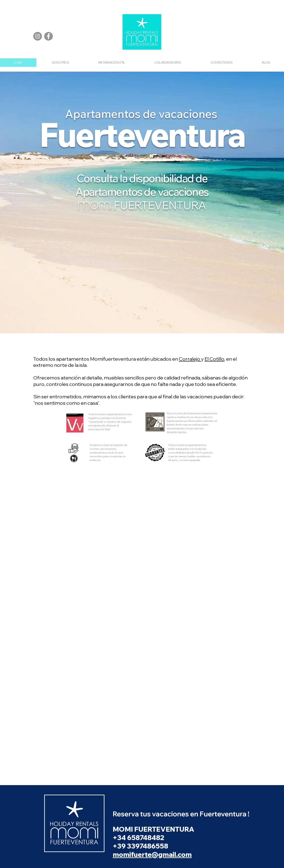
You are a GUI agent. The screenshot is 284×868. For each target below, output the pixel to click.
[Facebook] (48, 36)
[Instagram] (38, 36)
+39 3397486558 (140, 846)
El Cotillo (214, 359)
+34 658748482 (139, 838)
